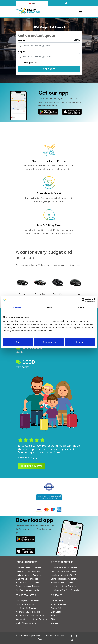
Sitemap (54, 616)
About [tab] (81, 308)
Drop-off (22, 52)
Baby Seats (56, 612)
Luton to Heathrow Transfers (63, 586)
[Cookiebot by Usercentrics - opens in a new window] (83, 300)
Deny (18, 342)
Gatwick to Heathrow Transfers (64, 571)
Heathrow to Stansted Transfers (65, 575)
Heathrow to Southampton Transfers (31, 616)
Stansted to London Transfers (28, 590)
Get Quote (49, 69)
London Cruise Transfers (26, 623)
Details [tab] (49, 308)
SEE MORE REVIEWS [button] (31, 466)
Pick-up (21, 41)
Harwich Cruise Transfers (26, 608)
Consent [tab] (17, 308)
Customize (49, 342)
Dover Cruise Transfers (25, 605)
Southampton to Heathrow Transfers (31, 619)
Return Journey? (30, 63)
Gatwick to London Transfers (28, 586)
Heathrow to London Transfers (29, 583)
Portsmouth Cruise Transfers (28, 612)
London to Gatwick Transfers (28, 571)
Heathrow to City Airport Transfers (66, 590)
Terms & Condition (59, 605)
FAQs (53, 619)
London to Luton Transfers (27, 579)
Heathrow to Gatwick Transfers (64, 568)
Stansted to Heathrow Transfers (65, 579)
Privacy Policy (57, 608)
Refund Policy (57, 601)
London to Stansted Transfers (28, 575)
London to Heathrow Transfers (29, 568)
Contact (54, 623)
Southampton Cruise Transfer (28, 601)
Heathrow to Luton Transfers (63, 583)
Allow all (80, 342)
